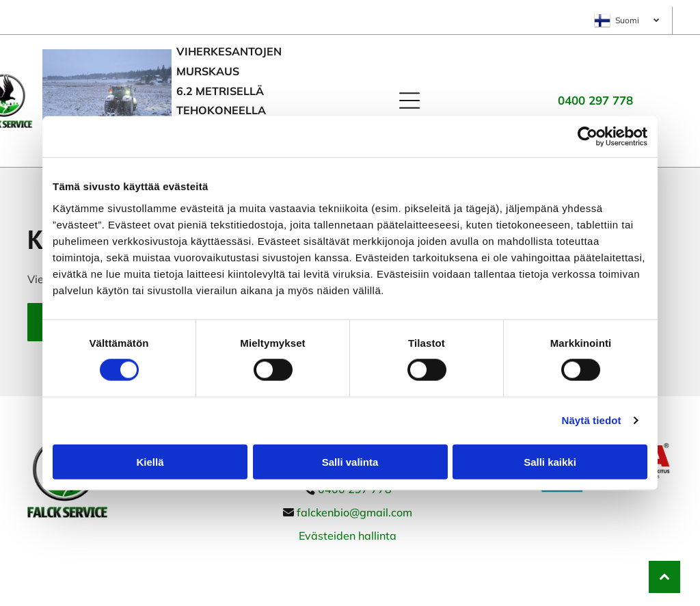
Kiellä (150, 462)
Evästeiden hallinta (348, 536)
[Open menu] (409, 101)
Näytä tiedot (592, 420)
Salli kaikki (550, 462)
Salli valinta (350, 462)
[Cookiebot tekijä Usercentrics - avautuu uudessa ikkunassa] (588, 137)
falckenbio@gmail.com (354, 512)
